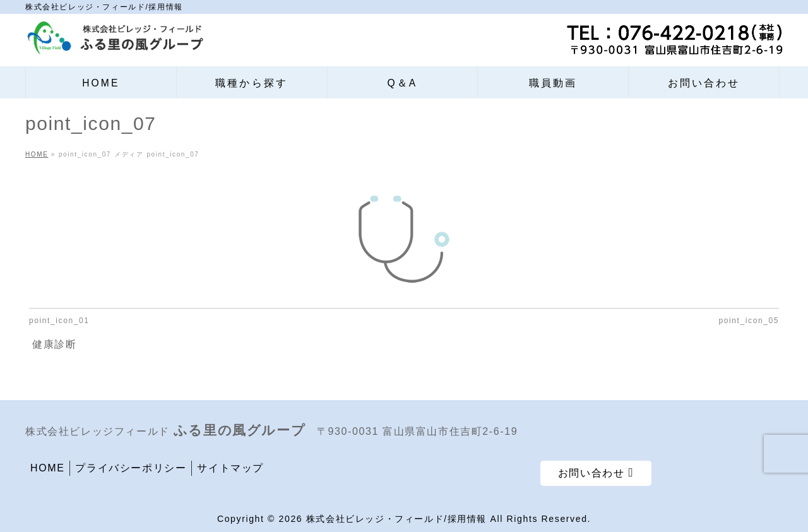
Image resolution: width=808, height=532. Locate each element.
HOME (47, 468)
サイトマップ (230, 468)
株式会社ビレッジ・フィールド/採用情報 (396, 519)
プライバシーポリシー (131, 468)
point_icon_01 (59, 321)
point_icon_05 (749, 321)
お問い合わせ (596, 472)
